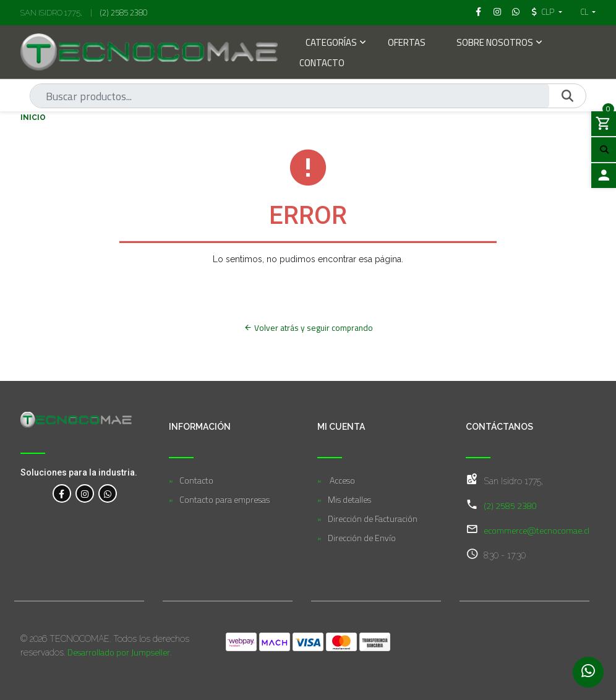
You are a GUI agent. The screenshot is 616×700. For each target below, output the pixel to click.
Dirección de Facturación (373, 519)
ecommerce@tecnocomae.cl (537, 530)
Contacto (322, 64)
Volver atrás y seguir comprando (308, 328)
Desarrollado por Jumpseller (119, 652)
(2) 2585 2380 (124, 12)
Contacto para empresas (225, 499)
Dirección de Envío (362, 538)
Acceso (341, 480)
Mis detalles (349, 499)
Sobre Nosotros (495, 44)
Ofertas (407, 44)
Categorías (331, 44)
